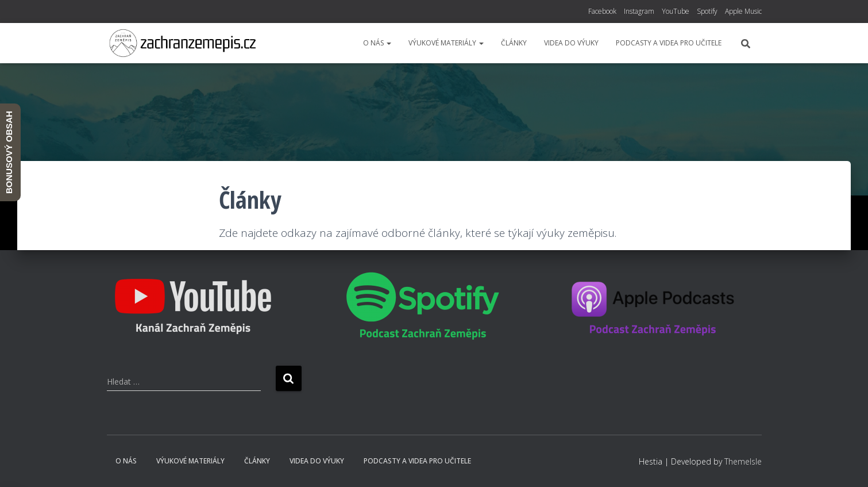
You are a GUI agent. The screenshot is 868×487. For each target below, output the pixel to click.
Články (514, 43)
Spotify (707, 11)
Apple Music (743, 11)
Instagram (639, 11)
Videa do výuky (571, 43)
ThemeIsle (743, 461)
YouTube (676, 11)
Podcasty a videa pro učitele (669, 43)
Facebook (602, 11)
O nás (377, 43)
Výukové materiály (446, 43)
